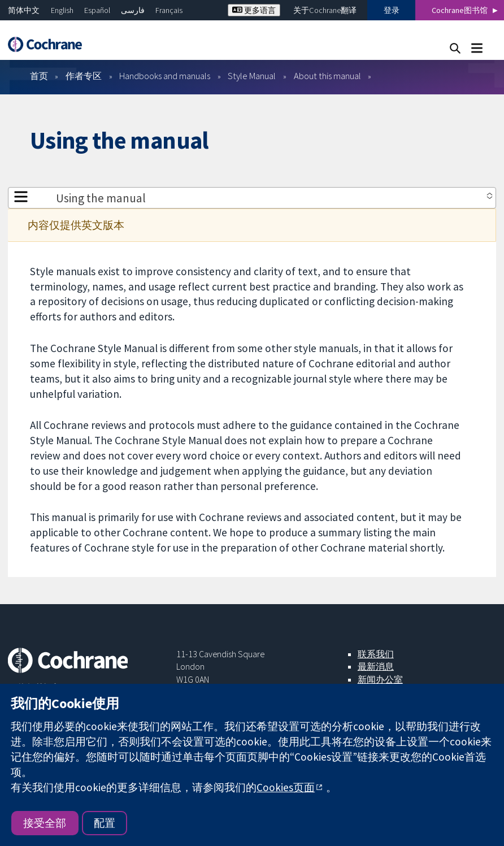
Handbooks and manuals (165, 76)
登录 (392, 10)
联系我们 (376, 654)
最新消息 (376, 666)
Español (97, 10)
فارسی (133, 10)
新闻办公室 (380, 679)
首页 (39, 76)
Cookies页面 (286, 787)
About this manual (327, 76)
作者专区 (84, 76)
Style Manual (252, 76)
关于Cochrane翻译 (325, 10)
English (62, 10)
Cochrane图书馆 (460, 10)
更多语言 (254, 10)
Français (169, 10)
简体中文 (24, 10)
